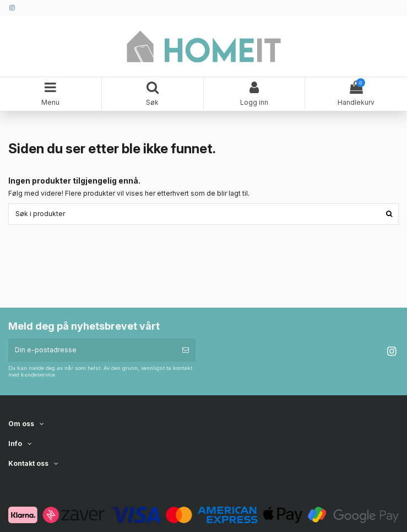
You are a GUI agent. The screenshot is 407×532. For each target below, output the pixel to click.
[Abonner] (186, 350)
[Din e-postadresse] (92, 350)
